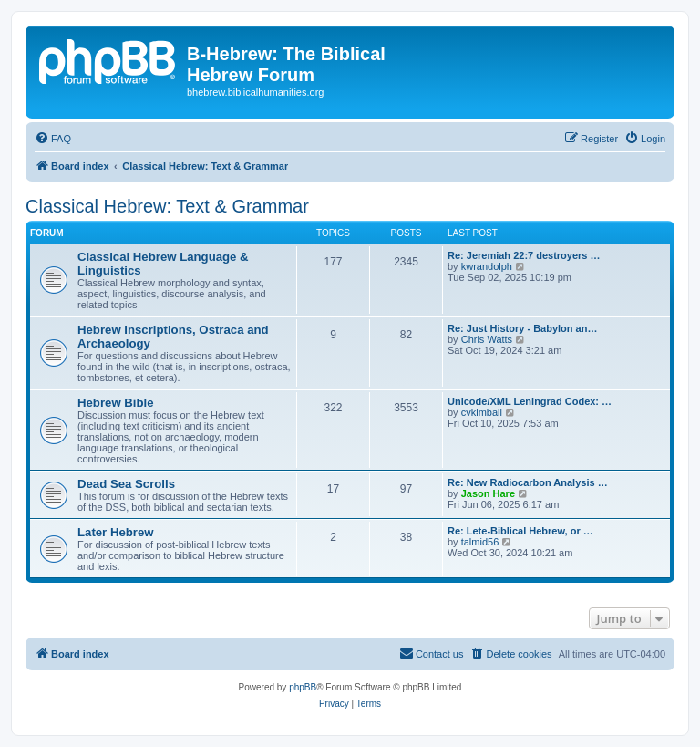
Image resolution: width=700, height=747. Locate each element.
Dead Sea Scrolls (126, 484)
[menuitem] (53, 139)
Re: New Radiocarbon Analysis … (528, 482)
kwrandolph (487, 266)
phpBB (303, 687)
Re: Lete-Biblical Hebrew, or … (520, 531)
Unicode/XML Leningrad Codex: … (530, 401)
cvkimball (482, 412)
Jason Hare (488, 493)
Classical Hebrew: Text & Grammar (167, 206)
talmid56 (480, 542)
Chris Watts (487, 339)
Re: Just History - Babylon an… (522, 328)
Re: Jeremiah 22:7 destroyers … (524, 255)
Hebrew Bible (116, 403)
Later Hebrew (116, 532)
